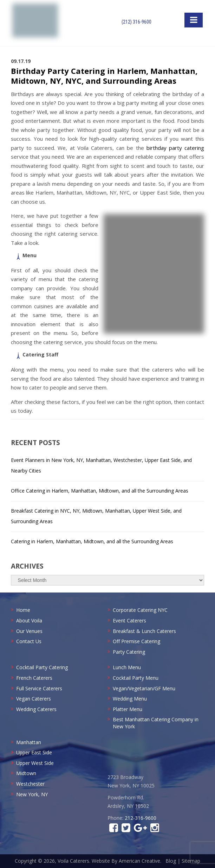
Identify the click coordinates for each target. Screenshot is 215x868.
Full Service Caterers (39, 688)
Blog (171, 861)
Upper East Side (34, 752)
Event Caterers (129, 620)
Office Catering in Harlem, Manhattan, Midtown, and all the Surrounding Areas (100, 491)
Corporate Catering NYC (140, 610)
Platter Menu (128, 709)
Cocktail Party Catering (42, 667)
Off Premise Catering (136, 641)
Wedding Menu (130, 699)
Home (23, 610)
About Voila (29, 620)
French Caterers (34, 678)
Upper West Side (35, 763)
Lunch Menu (127, 667)
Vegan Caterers (34, 699)
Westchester (30, 784)
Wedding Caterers (36, 709)
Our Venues (29, 631)
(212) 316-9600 (136, 22)
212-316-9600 (141, 818)
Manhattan (29, 742)
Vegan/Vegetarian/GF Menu (144, 688)
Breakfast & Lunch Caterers (144, 631)
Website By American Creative (126, 861)
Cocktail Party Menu (136, 678)
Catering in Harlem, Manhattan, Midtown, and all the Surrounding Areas (92, 541)
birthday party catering (175, 148)
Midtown (26, 773)
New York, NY (32, 794)
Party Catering (129, 652)
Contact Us (29, 641)
